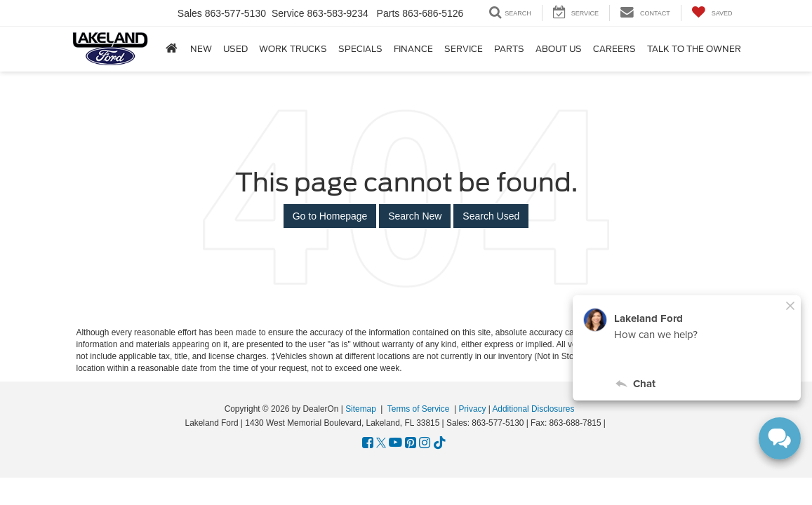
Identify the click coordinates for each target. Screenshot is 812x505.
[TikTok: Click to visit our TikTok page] (440, 443)
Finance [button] (413, 49)
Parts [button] (509, 49)
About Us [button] (559, 49)
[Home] (172, 48)
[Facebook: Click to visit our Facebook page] (368, 443)
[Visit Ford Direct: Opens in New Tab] (612, 423)
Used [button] (235, 49)
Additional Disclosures (533, 409)
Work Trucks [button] (293, 49)
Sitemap (361, 409)
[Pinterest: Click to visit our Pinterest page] (411, 443)
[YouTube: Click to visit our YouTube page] (395, 443)
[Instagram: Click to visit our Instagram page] (425, 443)
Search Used (491, 216)
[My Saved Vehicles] (712, 13)
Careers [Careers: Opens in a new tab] (614, 49)
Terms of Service (419, 409)
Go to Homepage (330, 216)
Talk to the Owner (694, 49)
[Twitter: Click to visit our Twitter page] (381, 443)
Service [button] (464, 49)
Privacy (472, 409)
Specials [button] (360, 49)
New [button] (201, 49)
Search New (415, 216)
